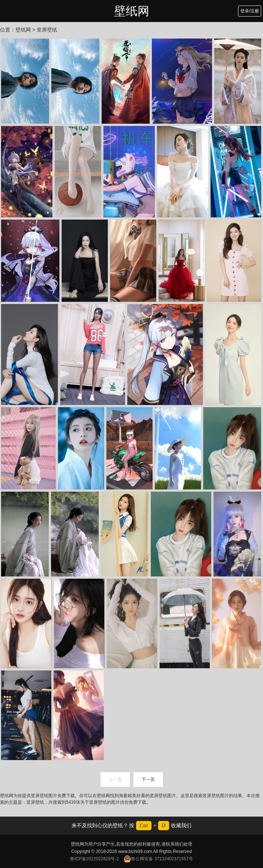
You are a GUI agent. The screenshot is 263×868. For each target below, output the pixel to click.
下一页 (148, 780)
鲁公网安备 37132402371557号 (158, 859)
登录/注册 (250, 11)
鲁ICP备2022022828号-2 (94, 859)
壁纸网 (132, 11)
